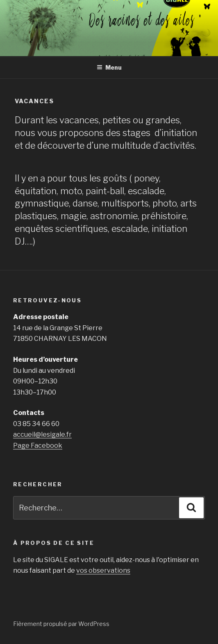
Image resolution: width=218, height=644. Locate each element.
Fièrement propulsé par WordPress (61, 624)
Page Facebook (38, 446)
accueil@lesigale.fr (42, 434)
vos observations (103, 570)
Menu (109, 67)
